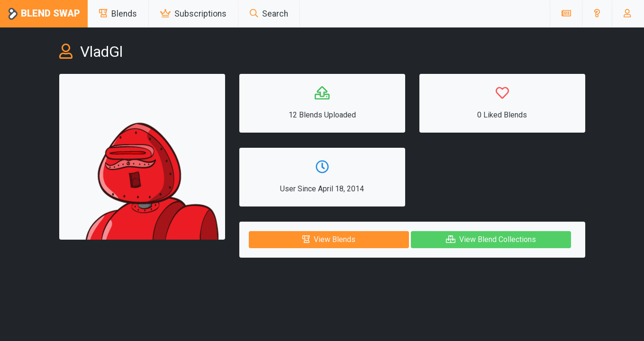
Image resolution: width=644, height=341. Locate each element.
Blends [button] (118, 14)
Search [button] (269, 14)
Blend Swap (44, 14)
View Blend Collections (491, 239)
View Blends (329, 239)
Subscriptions (193, 14)
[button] (597, 14)
